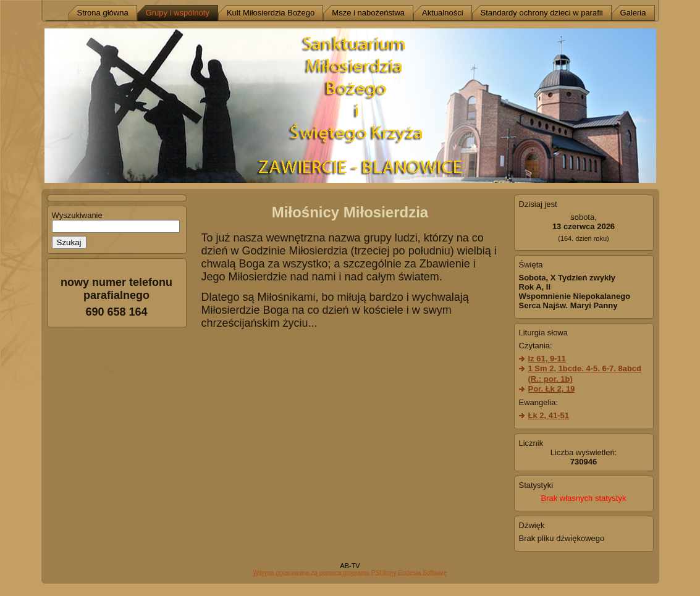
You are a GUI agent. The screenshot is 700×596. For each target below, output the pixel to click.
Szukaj (69, 242)
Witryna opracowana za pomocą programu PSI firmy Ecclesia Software (350, 573)
